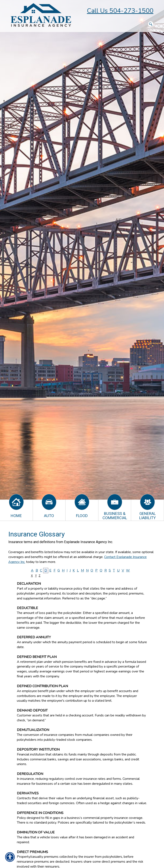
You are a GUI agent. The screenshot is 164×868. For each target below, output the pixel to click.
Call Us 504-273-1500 (120, 11)
